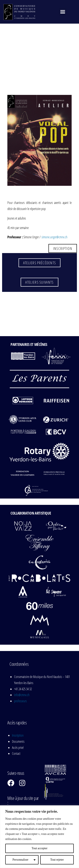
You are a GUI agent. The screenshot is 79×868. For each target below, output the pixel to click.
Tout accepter (39, 848)
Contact (16, 753)
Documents (18, 741)
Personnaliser (20, 860)
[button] (63, 12)
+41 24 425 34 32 (23, 689)
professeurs (20, 701)
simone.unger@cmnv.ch (54, 237)
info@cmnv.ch (22, 695)
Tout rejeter (57, 860)
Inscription (18, 735)
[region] (39, 837)
